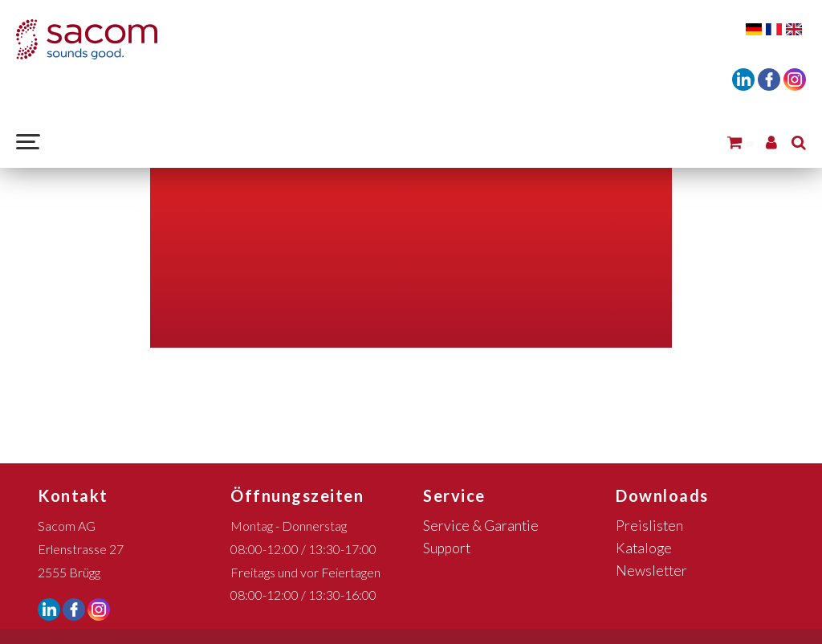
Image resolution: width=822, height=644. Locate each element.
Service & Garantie (481, 526)
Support (447, 548)
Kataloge (644, 548)
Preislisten (649, 526)
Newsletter (651, 571)
